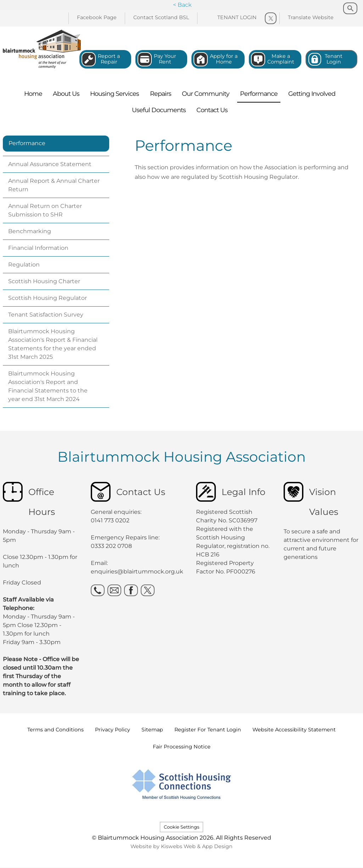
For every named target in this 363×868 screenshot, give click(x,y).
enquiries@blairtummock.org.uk (138, 572)
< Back (182, 5)
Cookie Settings (181, 827)
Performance (27, 143)
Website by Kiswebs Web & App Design (181, 846)
